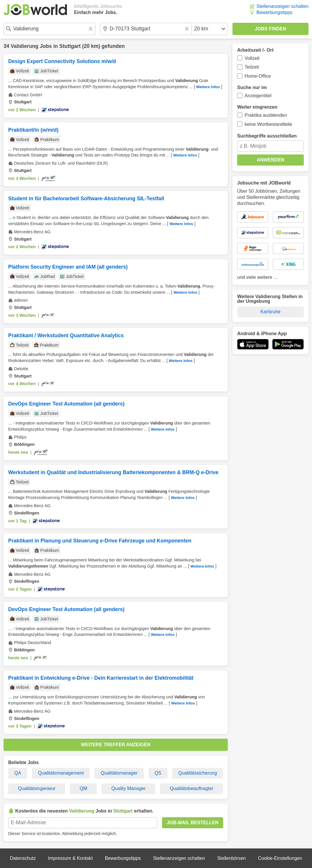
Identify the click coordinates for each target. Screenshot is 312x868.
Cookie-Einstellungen (280, 858)
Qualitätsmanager (119, 773)
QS (158, 773)
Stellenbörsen (232, 858)
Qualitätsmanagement (61, 773)
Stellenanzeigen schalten (282, 6)
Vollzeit (252, 58)
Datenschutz (23, 858)
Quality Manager (129, 788)
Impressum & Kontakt (70, 858)
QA (18, 773)
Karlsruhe (270, 312)
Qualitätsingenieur (37, 788)
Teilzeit (252, 67)
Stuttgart (70, 46)
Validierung (24, 46)
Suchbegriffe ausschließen (267, 136)
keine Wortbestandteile (268, 124)
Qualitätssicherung (198, 773)
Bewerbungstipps (274, 12)
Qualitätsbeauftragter (191, 788)
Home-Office (258, 76)
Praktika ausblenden (266, 115)
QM (84, 788)
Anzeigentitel (258, 96)
